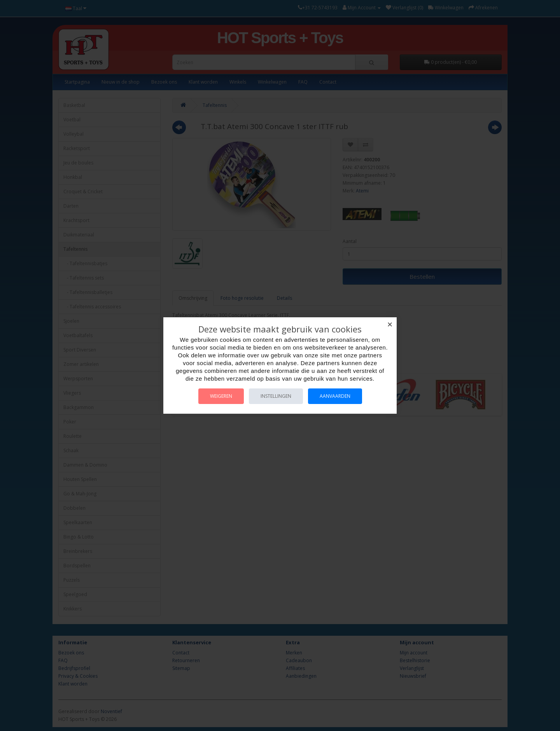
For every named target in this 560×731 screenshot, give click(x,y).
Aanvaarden (335, 396)
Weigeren (221, 396)
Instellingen (276, 396)
